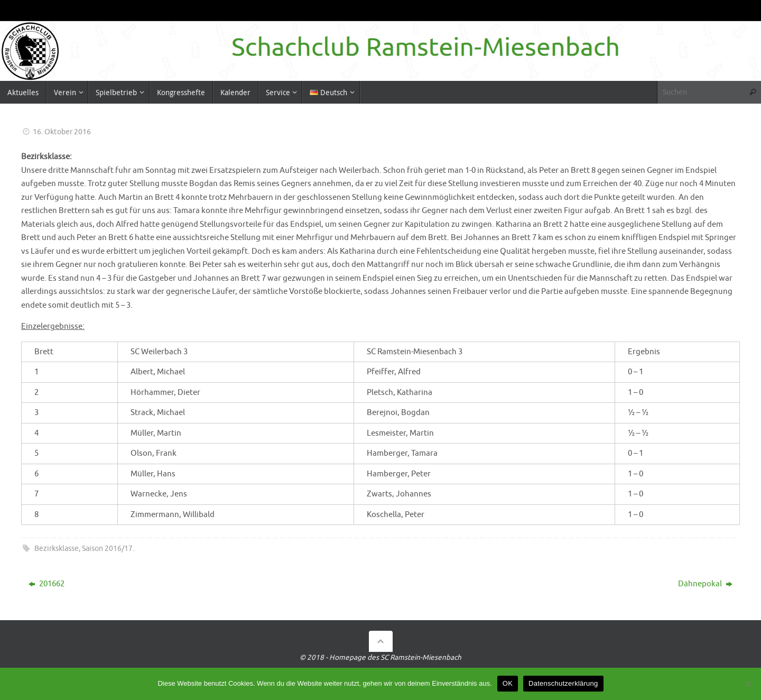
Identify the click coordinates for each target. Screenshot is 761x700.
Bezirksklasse (57, 549)
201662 (47, 584)
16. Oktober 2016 (62, 132)
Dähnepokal (705, 584)
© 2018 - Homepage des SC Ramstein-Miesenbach (380, 657)
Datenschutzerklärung (563, 683)
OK (508, 683)
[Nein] (748, 684)
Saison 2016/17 (107, 549)
